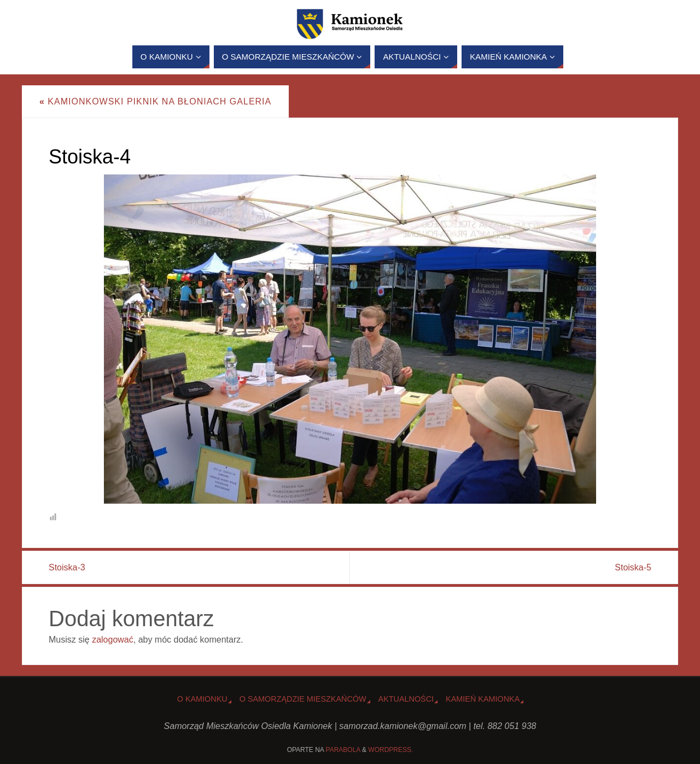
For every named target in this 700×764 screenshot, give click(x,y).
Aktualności (406, 699)
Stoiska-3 (67, 567)
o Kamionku (202, 699)
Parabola (343, 750)
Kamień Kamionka (483, 699)
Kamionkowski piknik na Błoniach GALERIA (155, 101)
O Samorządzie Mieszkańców (303, 699)
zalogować (113, 640)
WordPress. (390, 750)
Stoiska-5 (633, 567)
